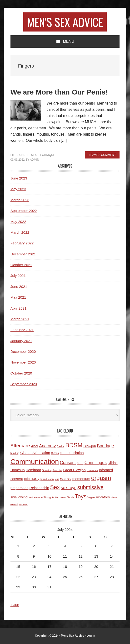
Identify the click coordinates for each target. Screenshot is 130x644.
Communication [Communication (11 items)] (35, 462)
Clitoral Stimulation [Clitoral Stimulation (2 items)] (35, 453)
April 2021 (19, 308)
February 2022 (22, 243)
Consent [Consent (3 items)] (68, 463)
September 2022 (24, 211)
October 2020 (21, 373)
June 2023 (19, 178)
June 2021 (19, 287)
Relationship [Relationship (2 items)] (39, 488)
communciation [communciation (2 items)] (72, 453)
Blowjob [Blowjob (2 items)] (90, 446)
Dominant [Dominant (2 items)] (33, 470)
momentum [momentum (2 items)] (81, 479)
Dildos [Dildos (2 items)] (113, 463)
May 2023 (18, 189)
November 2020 (23, 362)
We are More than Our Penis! (59, 92)
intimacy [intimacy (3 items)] (32, 479)
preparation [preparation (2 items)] (20, 488)
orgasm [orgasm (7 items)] (101, 478)
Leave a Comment (102, 155)
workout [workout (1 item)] (23, 504)
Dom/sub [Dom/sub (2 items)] (18, 470)
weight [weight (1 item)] (14, 504)
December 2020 (23, 351)
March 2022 (20, 232)
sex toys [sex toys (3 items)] (68, 488)
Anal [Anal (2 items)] (35, 446)
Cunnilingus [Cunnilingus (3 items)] (96, 463)
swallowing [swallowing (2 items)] (19, 497)
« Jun (15, 605)
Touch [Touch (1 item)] (70, 497)
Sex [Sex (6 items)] (55, 487)
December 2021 (23, 254)
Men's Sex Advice (65, 22)
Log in (91, 636)
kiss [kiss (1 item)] (57, 479)
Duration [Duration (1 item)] (47, 470)
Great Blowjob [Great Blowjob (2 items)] (75, 470)
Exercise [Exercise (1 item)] (57, 470)
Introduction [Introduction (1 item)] (47, 479)
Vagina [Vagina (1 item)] (91, 497)
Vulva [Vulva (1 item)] (114, 497)
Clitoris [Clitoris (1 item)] (55, 453)
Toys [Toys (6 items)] (81, 496)
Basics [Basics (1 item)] (61, 446)
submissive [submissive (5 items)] (90, 487)
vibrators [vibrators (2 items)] (103, 497)
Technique (47, 155)
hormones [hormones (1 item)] (92, 470)
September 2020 (24, 384)
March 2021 (20, 319)
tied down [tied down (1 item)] (61, 497)
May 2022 (18, 222)
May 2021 (18, 297)
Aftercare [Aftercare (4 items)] (20, 446)
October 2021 (21, 265)
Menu (68, 41)
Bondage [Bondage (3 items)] (105, 446)
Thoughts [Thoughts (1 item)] (49, 497)
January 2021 (21, 341)
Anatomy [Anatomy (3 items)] (47, 446)
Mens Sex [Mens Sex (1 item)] (66, 479)
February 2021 (22, 330)
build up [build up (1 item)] (15, 453)
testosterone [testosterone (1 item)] (36, 497)
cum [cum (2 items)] (80, 463)
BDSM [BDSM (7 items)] (74, 445)
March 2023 (20, 200)
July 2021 (18, 276)
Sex (34, 155)
